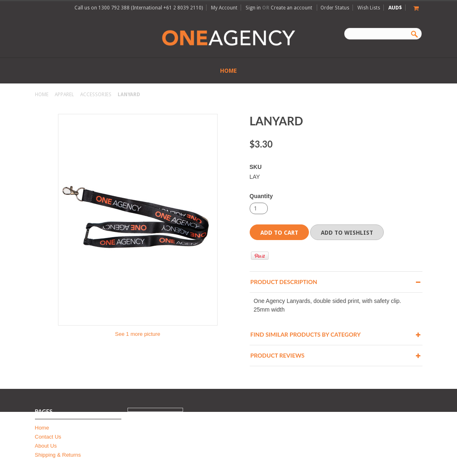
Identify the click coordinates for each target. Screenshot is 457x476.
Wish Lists (369, 8)
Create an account (291, 8)
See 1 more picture (138, 334)
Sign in (253, 8)
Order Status (335, 8)
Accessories (96, 95)
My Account (224, 8)
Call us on (139, 8)
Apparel (64, 95)
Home (42, 95)
